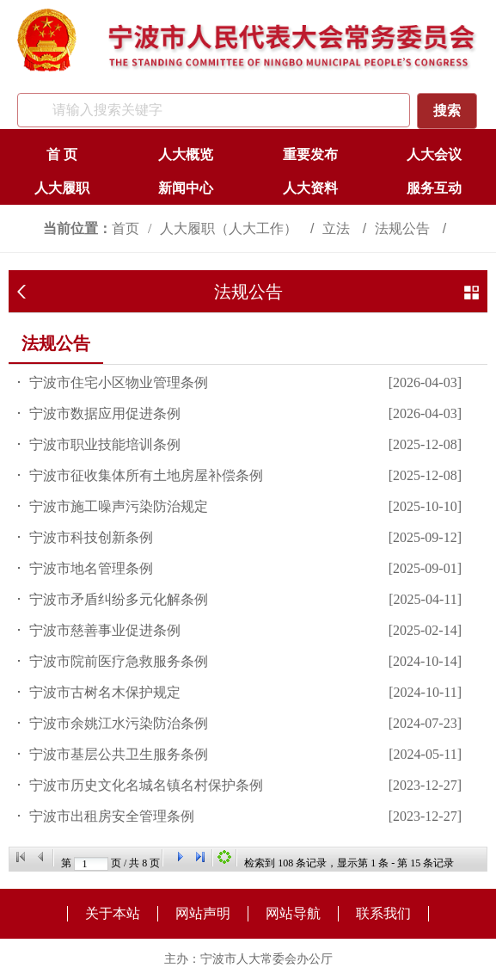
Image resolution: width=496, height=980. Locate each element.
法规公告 (404, 228)
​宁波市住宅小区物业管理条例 (119, 382)
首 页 (62, 154)
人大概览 (186, 154)
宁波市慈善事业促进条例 (105, 630)
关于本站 (113, 913)
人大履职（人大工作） (230, 228)
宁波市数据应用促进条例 (105, 413)
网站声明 (203, 913)
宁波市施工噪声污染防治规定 (119, 506)
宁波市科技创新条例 (91, 537)
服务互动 (434, 188)
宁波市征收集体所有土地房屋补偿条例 (146, 475)
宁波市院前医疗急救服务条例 (119, 661)
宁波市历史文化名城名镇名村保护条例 (146, 785)
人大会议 (434, 154)
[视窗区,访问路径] (248, 228)
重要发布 (310, 154)
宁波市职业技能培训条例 (105, 444)
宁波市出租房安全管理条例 (112, 816)
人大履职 (62, 188)
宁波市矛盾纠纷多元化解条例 (119, 599)
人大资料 (310, 188)
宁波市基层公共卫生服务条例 (119, 754)
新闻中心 (186, 188)
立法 (338, 228)
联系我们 (383, 913)
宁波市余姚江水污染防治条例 (119, 723)
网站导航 (293, 913)
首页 (126, 228)
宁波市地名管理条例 (91, 568)
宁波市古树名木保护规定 (105, 692)
